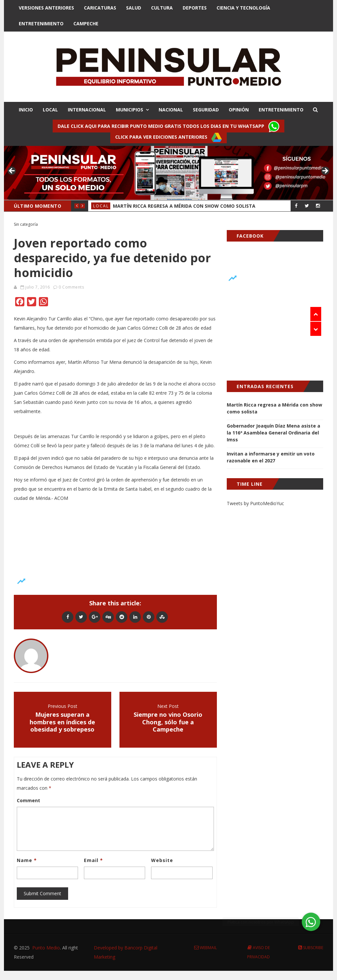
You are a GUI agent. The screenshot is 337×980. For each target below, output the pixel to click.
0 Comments (71, 287)
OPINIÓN (239, 110)
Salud (134, 8)
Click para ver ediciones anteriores (168, 137)
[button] (311, 922)
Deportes (195, 8)
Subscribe (311, 948)
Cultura (162, 8)
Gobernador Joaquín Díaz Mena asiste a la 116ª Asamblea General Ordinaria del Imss (273, 433)
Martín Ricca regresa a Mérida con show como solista (184, 206)
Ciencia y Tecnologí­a (243, 8)
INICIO (26, 110)
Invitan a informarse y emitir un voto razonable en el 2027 (271, 457)
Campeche (86, 23)
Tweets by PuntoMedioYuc (255, 503)
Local (101, 206)
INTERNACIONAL (87, 110)
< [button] (12, 171)
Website (162, 860)
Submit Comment (42, 893)
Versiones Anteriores (46, 8)
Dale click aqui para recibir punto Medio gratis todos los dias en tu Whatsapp (168, 127)
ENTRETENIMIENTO (281, 110)
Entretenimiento (41, 23)
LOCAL (50, 110)
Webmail (206, 948)
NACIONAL (171, 110)
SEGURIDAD (206, 110)
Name (27, 860)
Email (93, 860)
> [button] (325, 171)
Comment (28, 800)
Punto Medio (46, 948)
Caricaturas (100, 8)
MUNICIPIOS (130, 110)
